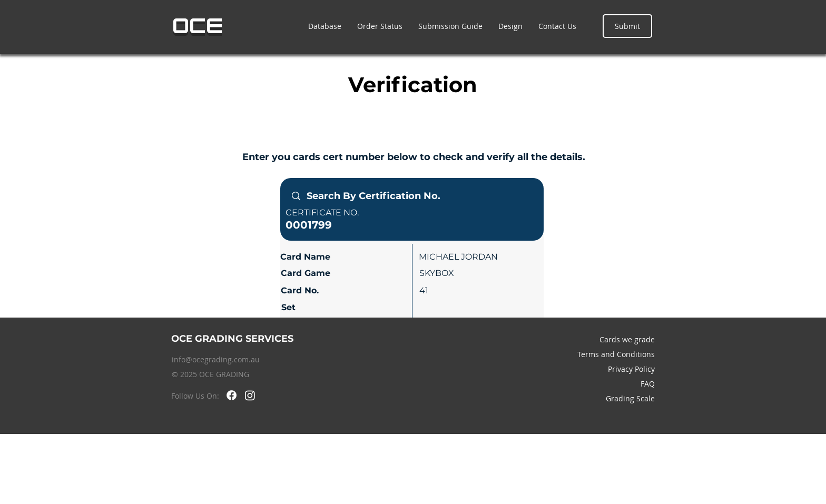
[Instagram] (250, 395)
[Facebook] (232, 395)
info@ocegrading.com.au (216, 359)
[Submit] (627, 26)
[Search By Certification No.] (411, 196)
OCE (198, 26)
